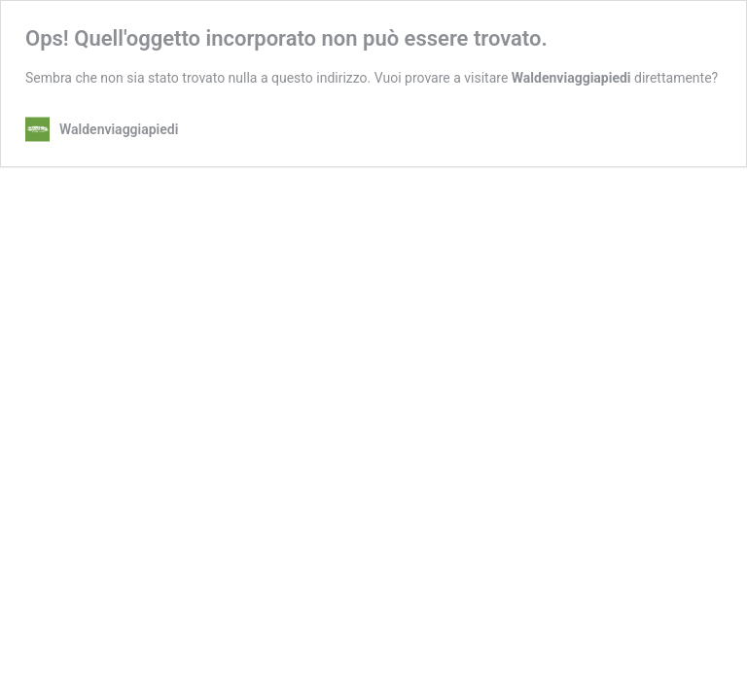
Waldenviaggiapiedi (571, 78)
